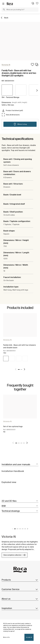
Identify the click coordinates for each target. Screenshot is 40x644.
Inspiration (20, 608)
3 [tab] (21, 443)
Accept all (29, 637)
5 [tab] (25, 529)
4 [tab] (24, 443)
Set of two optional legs (13, 426)
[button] (4, 10)
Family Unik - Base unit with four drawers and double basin (20, 346)
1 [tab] (19, 369)
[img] (6, 359)
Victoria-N (7, 340)
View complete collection (15, 555)
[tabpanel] (20, 339)
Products (20, 580)
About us (20, 599)
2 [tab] (21, 369)
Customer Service (20, 589)
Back (6, 18)
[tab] (20, 464)
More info (6, 637)
